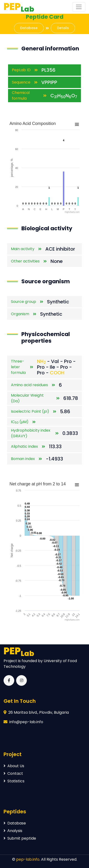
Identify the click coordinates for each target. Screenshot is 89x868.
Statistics (14, 781)
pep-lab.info (28, 859)
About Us (14, 766)
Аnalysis (13, 831)
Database (29, 28)
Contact (13, 773)
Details (63, 28)
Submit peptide (20, 838)
